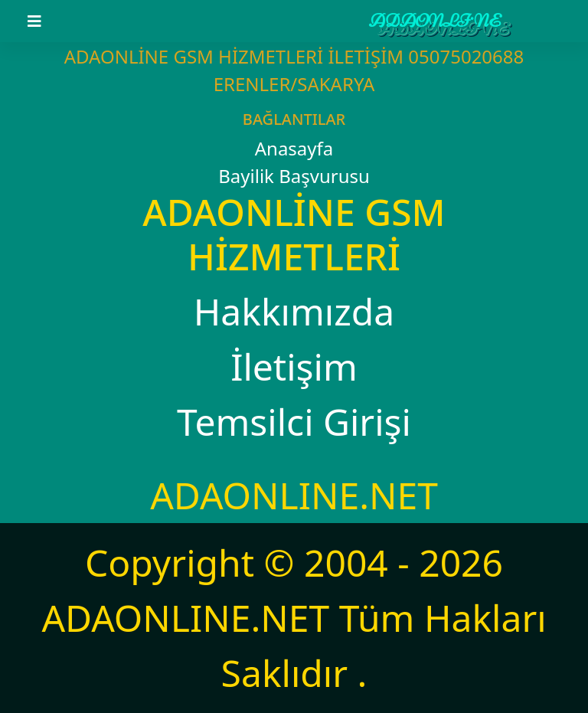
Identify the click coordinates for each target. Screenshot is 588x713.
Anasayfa (294, 148)
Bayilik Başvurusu (294, 176)
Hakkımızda (294, 311)
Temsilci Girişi (294, 422)
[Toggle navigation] (44, 21)
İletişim (294, 366)
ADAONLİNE (435, 21)
